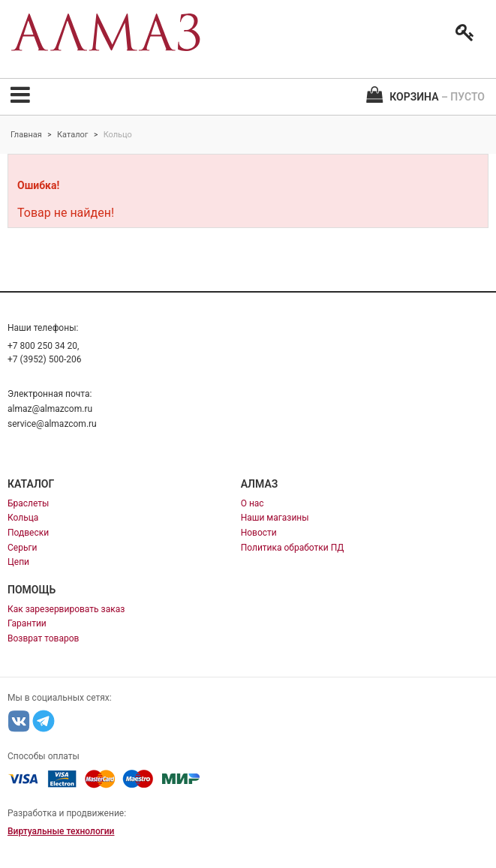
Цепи (18, 562)
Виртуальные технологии (61, 831)
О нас (253, 503)
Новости (259, 533)
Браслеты (28, 503)
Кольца (23, 518)
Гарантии (27, 623)
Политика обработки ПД (293, 548)
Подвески (28, 533)
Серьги (22, 548)
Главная (26, 135)
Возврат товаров (43, 638)
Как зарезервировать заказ (66, 609)
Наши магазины (275, 518)
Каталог (72, 135)
